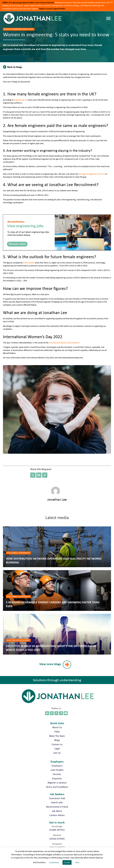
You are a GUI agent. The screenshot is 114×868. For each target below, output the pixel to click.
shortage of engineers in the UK (92, 174)
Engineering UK (20, 100)
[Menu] (108, 19)
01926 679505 (57, 839)
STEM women (29, 263)
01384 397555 (57, 830)
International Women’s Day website (63, 343)
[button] (13, 67)
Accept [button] (67, 862)
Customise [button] (54, 862)
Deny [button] (77, 862)
